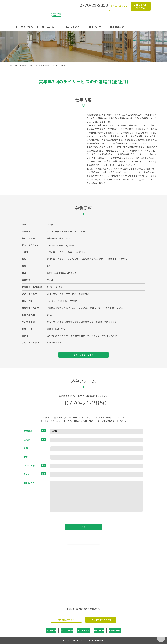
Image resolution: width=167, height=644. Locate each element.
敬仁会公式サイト (119, 5)
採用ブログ (95, 27)
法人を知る (27, 27)
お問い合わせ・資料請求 (101, 623)
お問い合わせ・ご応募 (83, 356)
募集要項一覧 (117, 27)
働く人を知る (73, 27)
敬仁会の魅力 (49, 27)
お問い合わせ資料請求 (141, 5)
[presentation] (83, 551)
